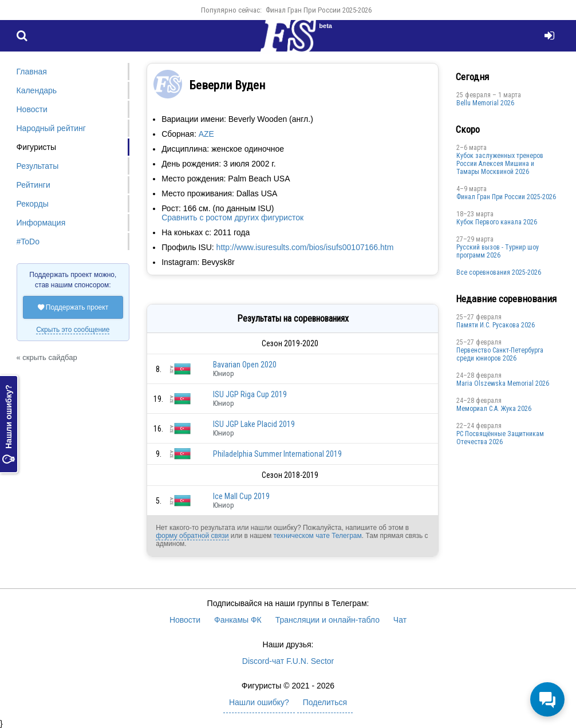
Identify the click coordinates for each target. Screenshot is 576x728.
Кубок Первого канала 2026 (497, 222)
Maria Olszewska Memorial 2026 (503, 383)
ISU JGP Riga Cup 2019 (250, 394)
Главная (32, 72)
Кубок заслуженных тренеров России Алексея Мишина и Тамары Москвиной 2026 (500, 164)
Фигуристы (37, 147)
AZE (206, 134)
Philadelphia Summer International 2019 (277, 454)
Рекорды (33, 204)
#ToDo (28, 242)
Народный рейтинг (51, 128)
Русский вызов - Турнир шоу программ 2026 (498, 251)
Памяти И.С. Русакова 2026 (496, 325)
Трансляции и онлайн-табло (328, 620)
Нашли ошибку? (9, 424)
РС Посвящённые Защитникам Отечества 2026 (500, 438)
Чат (400, 620)
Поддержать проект (73, 307)
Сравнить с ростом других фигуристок (232, 217)
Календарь (37, 90)
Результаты (38, 166)
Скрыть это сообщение (73, 330)
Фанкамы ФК (238, 620)
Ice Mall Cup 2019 (241, 496)
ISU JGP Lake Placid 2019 (254, 424)
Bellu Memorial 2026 (485, 103)
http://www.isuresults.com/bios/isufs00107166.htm (305, 247)
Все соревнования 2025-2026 (499, 272)
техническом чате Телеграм (317, 536)
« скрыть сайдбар (47, 357)
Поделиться (325, 702)
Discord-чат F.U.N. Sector (288, 661)
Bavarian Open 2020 (245, 365)
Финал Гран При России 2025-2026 (319, 10)
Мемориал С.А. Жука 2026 (494, 409)
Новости (32, 109)
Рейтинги (33, 185)
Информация (41, 223)
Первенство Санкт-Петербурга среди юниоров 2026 (500, 354)
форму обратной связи (192, 536)
